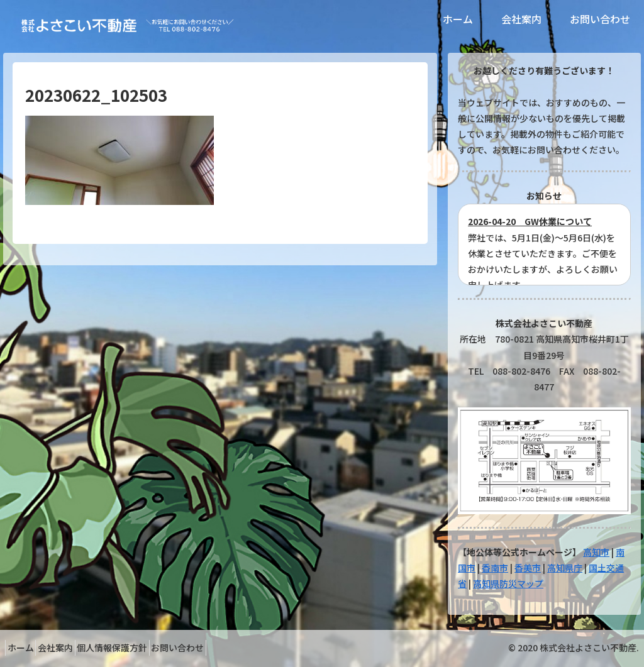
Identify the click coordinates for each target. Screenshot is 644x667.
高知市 (596, 552)
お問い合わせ (210, 648)
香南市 (495, 568)
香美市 (528, 568)
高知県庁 (565, 568)
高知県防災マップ (508, 583)
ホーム (25, 648)
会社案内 (69, 648)
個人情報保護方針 (135, 648)
